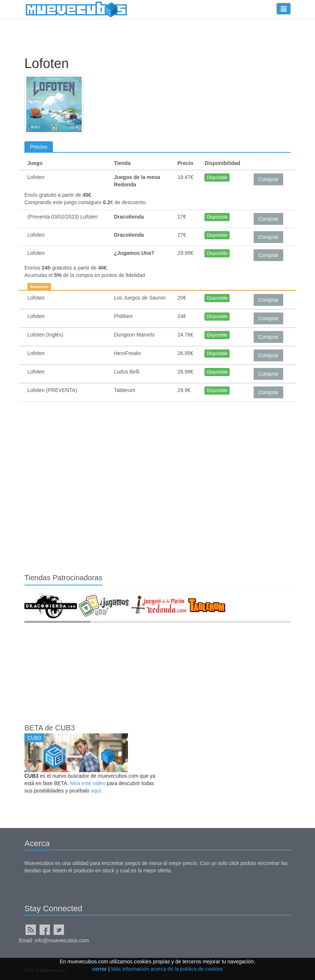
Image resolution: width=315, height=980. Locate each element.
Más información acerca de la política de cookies (167, 969)
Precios (39, 147)
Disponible (217, 178)
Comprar (268, 179)
